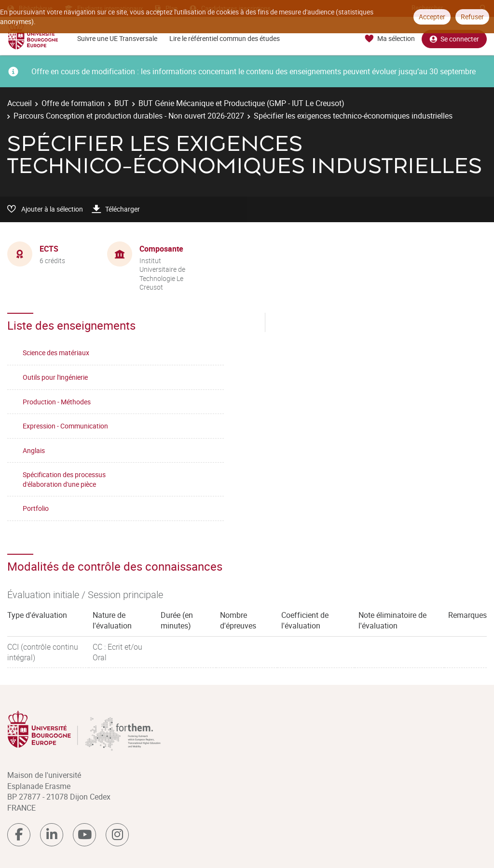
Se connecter (454, 39)
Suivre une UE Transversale (117, 38)
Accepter (432, 17)
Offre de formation (73, 103)
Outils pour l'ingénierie (55, 377)
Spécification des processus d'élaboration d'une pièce (64, 479)
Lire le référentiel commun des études (225, 38)
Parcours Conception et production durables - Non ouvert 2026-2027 (129, 116)
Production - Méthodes (57, 402)
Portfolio (36, 508)
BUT (122, 103)
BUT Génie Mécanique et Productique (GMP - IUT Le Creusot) (241, 103)
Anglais (34, 450)
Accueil (20, 103)
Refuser (472, 17)
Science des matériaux (56, 353)
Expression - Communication (65, 426)
